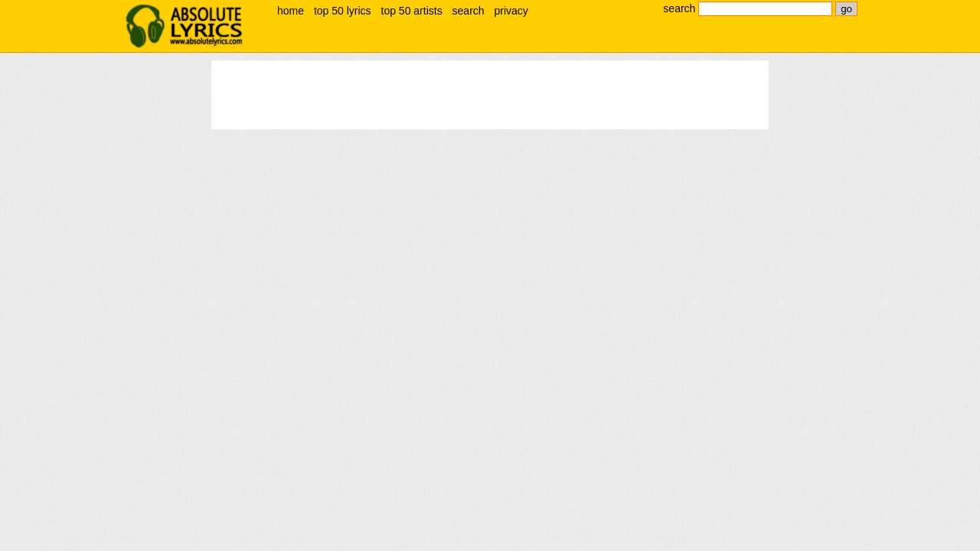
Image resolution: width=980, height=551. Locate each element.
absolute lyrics (184, 26)
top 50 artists (412, 11)
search (469, 11)
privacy (511, 11)
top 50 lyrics (343, 11)
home (291, 11)
